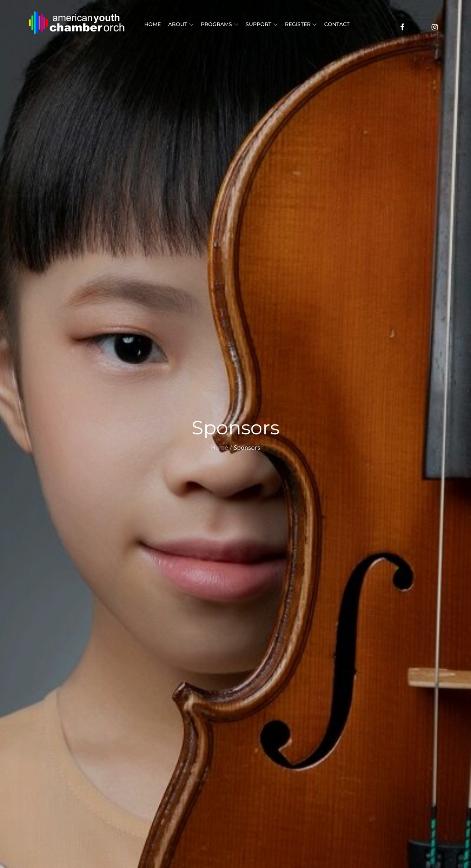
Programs (220, 24)
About (181, 24)
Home (153, 24)
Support (262, 24)
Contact (337, 24)
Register (301, 24)
